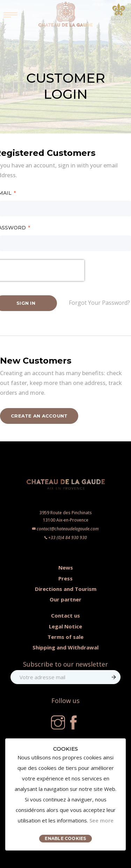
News (66, 567)
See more (101, 820)
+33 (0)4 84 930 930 (68, 538)
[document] (65, 794)
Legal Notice (65, 626)
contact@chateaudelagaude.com (68, 529)
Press (65, 578)
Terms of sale (65, 637)
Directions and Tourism (66, 589)
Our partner (65, 599)
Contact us (65, 615)
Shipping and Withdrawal (65, 647)
